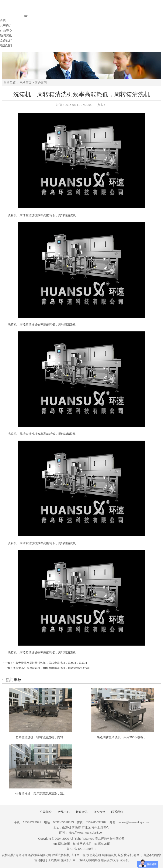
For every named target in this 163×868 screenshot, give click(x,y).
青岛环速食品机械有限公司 (33, 855)
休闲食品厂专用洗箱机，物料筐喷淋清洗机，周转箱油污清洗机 (51, 668)
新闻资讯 (6, 35)
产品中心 (6, 30)
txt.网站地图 (102, 844)
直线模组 (54, 860)
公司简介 (6, 25)
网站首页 (25, 83)
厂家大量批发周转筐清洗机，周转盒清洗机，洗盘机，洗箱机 (50, 663)
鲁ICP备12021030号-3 (81, 849)
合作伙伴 (6, 40)
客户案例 (41, 83)
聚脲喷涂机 (125, 855)
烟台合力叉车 (110, 860)
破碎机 (124, 860)
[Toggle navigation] (26, 16)
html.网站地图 (82, 844)
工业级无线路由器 (88, 860)
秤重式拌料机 (61, 855)
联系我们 (6, 46)
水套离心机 (94, 855)
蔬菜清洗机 (110, 855)
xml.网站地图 (62, 844)
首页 (3, 20)
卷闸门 (138, 855)
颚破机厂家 (69, 860)
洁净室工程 (78, 855)
